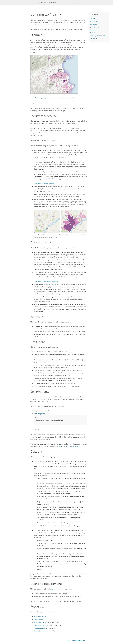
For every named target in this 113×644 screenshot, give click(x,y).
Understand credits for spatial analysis (67, 446)
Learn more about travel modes (44, 184)
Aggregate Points (40, 628)
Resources (94, 39)
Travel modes (38, 619)
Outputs (93, 33)
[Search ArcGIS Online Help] (55, 3)
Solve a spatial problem (43, 98)
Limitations (94, 24)
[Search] (72, 3)
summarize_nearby (40, 625)
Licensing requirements (98, 36)
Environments (95, 27)
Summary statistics (40, 616)
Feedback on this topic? (79, 641)
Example (93, 18)
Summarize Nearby (40, 622)
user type (55, 589)
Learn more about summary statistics (46, 282)
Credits (93, 30)
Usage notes (94, 21)
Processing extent (40, 414)
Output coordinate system (42, 411)
